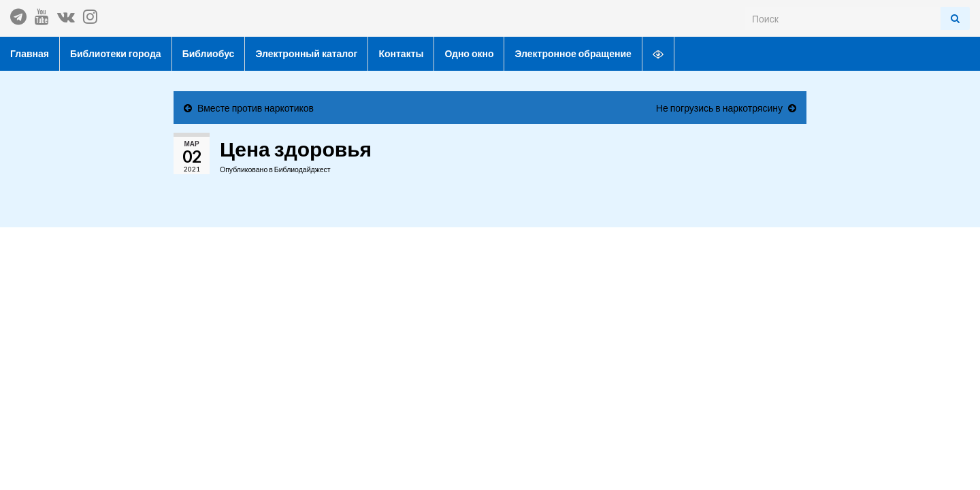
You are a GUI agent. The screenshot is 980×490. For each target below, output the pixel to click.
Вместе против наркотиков (256, 108)
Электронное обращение (573, 53)
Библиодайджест (303, 169)
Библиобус (209, 53)
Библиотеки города (116, 53)
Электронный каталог (306, 53)
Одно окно (469, 53)
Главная (30, 53)
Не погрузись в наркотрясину (719, 108)
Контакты (401, 53)
